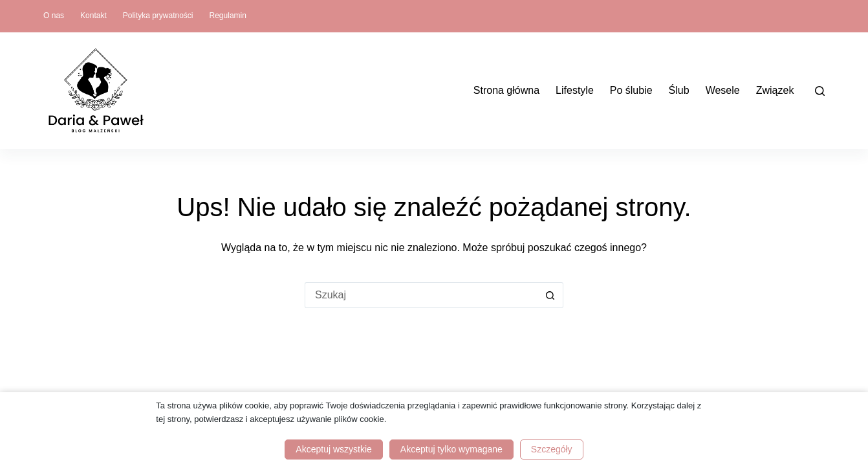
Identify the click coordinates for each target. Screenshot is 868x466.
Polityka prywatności (158, 16)
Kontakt (93, 16)
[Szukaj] (820, 91)
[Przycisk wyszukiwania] (550, 295)
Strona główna (506, 90)
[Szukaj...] (421, 295)
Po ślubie (631, 90)
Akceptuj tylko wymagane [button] (451, 449)
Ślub (679, 90)
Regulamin (228, 16)
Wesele (723, 90)
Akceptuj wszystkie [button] (333, 449)
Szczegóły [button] (552, 449)
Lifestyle (575, 90)
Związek (775, 90)
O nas (54, 16)
